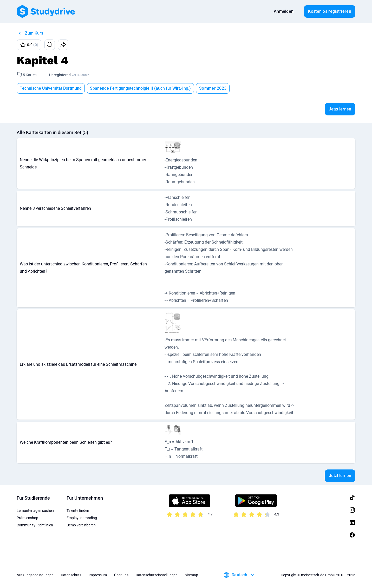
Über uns (121, 575)
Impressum (98, 575)
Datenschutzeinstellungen (157, 575)
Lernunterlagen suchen (35, 511)
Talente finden (78, 511)
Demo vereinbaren (81, 525)
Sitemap (191, 575)
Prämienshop (27, 518)
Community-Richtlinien (35, 525)
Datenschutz (71, 575)
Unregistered (60, 75)
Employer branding (82, 518)
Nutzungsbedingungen (35, 575)
